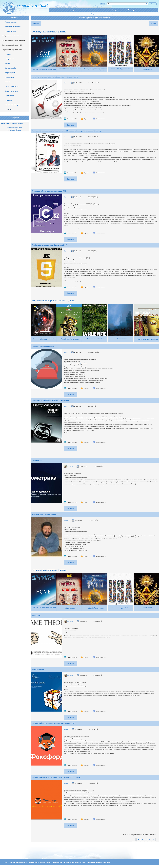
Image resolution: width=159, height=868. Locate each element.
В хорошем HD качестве (13, 27)
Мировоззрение (10, 73)
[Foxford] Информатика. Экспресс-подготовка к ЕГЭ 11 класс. (56, 777)
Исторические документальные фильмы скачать (70, 862)
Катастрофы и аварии (12, 105)
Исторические (10, 59)
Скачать (100, 10)
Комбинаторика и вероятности (44, 514)
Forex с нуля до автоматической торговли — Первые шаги (55, 77)
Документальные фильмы (13, 40)
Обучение (8, 109)
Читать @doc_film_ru (14, 130)
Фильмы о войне (11, 68)
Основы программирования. (43, 346)
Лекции (36, 23)
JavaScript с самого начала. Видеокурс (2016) (49, 245)
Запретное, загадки (11, 91)
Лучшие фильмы (11, 22)
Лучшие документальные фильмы (12, 123)
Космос (7, 82)
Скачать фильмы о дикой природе (15, 862)
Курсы (154, 23)
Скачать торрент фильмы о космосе (40, 862)
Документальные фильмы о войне (99, 862)
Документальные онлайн (80, 10)
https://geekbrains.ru (82, 363)
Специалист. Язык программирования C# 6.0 (50, 191)
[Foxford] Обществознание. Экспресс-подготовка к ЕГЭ (54, 723)
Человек (8, 63)
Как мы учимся (38, 669)
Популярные (132, 10)
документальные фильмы (12, 36)
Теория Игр (36, 615)
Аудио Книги (9, 77)
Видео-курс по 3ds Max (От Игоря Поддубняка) (50, 400)
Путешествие (9, 96)
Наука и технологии (12, 86)
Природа (8, 54)
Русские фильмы (11, 31)
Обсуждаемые (116, 10)
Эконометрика (38, 460)
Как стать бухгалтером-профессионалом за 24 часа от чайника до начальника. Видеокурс (67, 131)
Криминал (9, 100)
